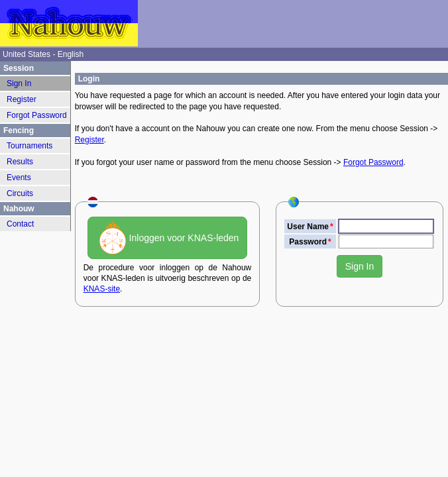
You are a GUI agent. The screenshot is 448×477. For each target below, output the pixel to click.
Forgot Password (373, 162)
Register (89, 140)
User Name (308, 227)
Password (308, 242)
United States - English (43, 54)
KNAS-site (102, 289)
